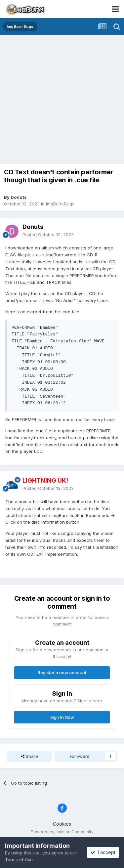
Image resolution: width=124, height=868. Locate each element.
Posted (48, 235)
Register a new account (62, 673)
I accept (103, 852)
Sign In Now (62, 717)
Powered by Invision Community (62, 832)
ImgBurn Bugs (60, 204)
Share (29, 756)
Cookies (62, 824)
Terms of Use (19, 859)
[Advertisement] (62, 100)
